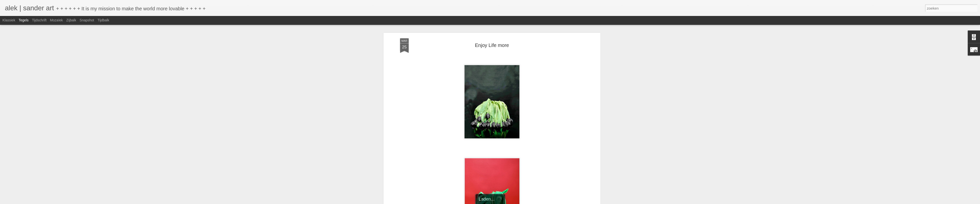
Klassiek (9, 20)
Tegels (24, 20)
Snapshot (87, 20)
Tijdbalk (103, 20)
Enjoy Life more (492, 43)
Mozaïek (56, 20)
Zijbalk (71, 20)
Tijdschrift (39, 20)
